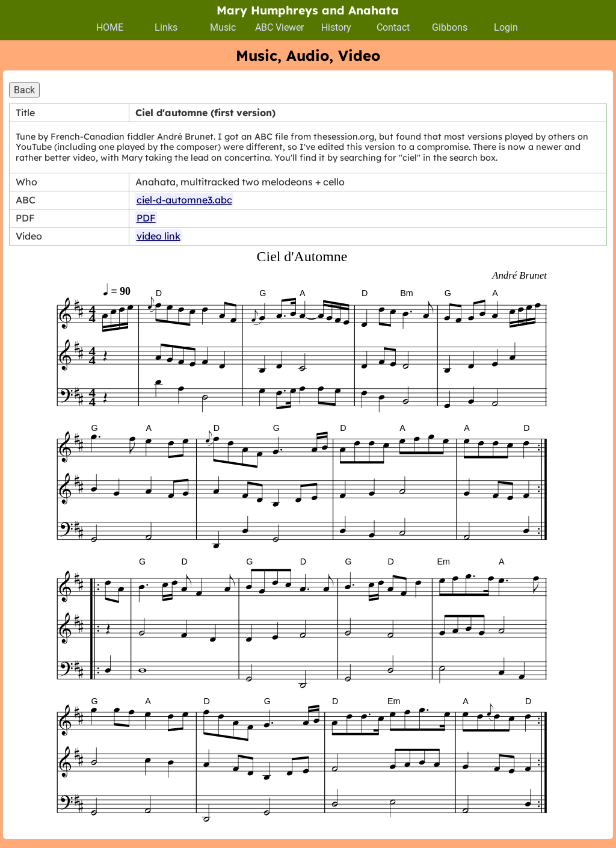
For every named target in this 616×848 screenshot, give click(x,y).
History (336, 27)
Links (166, 27)
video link (159, 236)
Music (223, 27)
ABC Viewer (279, 27)
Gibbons (450, 27)
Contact (393, 27)
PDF (146, 218)
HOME (110, 27)
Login (506, 27)
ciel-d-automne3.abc (184, 200)
